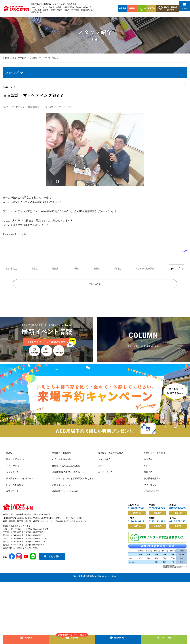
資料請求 (132, 8)
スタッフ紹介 (104, 462)
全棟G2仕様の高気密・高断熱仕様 (68, 475)
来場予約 (151, 8)
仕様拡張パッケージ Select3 (65, 494)
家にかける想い (52, 559)
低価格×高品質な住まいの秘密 (66, 469)
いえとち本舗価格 (14, 488)
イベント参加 (142, 9)
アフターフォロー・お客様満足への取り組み (73, 481)
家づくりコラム (105, 475)
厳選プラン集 (12, 494)
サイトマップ (150, 488)
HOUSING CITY (151, 494)
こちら (22, 234)
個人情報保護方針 (152, 481)
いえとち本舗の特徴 (61, 462)
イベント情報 (12, 469)
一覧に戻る (95, 285)
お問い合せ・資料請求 (154, 456)
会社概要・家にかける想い (110, 456)
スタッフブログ (20, 58)
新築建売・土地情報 (61, 456)
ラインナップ (12, 475)
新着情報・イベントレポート (20, 481)
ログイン (148, 469)
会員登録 (122, 8)
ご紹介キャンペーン (61, 488)
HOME (6, 58)
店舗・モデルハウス (15, 462)
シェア (184, 83)
